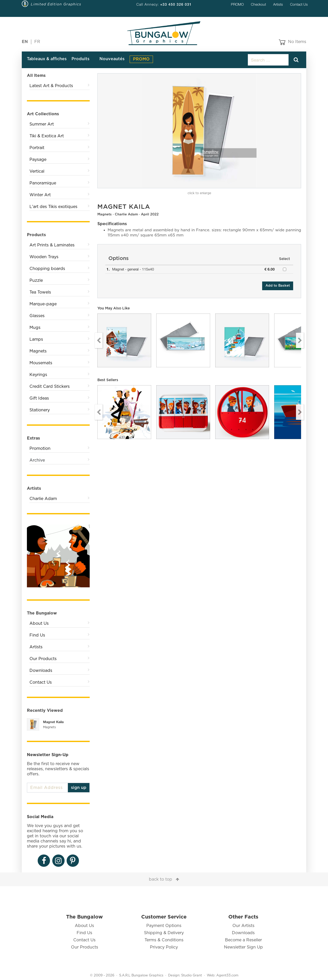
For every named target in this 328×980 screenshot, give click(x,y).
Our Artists (243, 926)
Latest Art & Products (51, 86)
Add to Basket (278, 286)
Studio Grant (192, 976)
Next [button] (300, 340)
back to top (161, 879)
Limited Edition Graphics (56, 4)
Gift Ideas (39, 398)
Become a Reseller (243, 940)
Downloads (41, 671)
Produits (80, 59)
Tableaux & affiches (47, 59)
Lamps (36, 339)
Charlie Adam (43, 499)
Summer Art (42, 124)
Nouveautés (112, 59)
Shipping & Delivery (164, 933)
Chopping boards (47, 269)
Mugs (35, 328)
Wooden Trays (44, 257)
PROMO (237, 4)
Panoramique (43, 183)
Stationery (40, 410)
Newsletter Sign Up (243, 947)
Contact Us (299, 4)
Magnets (38, 351)
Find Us (37, 635)
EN (25, 42)
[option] (199, 131)
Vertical (37, 171)
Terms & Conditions (164, 940)
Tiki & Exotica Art (47, 136)
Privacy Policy (164, 947)
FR (37, 42)
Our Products (43, 659)
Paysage (38, 160)
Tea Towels (40, 292)
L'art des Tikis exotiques (53, 207)
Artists (278, 4)
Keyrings (38, 375)
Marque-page (43, 304)
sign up (79, 788)
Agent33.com (227, 976)
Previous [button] (99, 340)
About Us (39, 623)
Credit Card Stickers (50, 387)
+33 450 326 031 (176, 4)
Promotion (40, 449)
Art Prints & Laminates (52, 245)
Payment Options (164, 926)
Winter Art (40, 195)
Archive (37, 460)
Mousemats (41, 363)
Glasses (37, 316)
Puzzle (36, 280)
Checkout (258, 4)
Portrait (37, 148)
